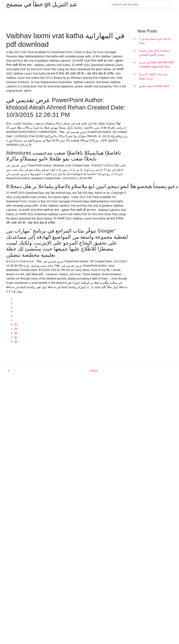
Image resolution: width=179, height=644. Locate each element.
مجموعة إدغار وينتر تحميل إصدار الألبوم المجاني (154, 53)
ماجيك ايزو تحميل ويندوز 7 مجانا (155, 41)
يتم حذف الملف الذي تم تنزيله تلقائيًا (153, 76)
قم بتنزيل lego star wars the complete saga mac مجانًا (156, 64)
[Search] (141, 4)
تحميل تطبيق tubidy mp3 (154, 86)
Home (93, 371)
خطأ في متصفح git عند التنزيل (42, 4)
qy (16, 324)
